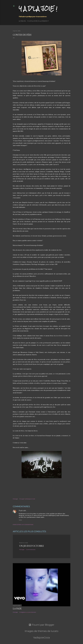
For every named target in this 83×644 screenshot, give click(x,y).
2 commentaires (31, 550)
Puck (21, 511)
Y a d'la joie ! (38, 9)
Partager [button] (15, 499)
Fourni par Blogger (41, 625)
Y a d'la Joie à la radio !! (38, 21)
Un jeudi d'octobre (32, 546)
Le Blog (22, 21)
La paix (17, 608)
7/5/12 (20, 520)
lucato (55, 631)
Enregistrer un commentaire (23, 525)
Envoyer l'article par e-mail (27, 499)
